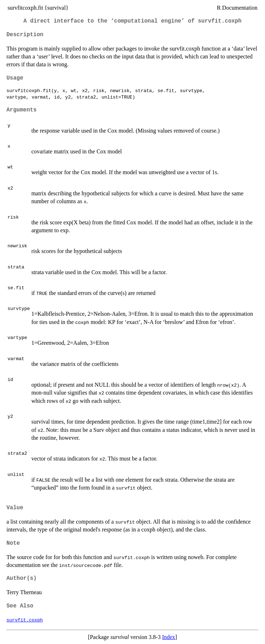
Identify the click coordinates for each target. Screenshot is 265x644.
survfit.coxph (25, 620)
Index (169, 637)
